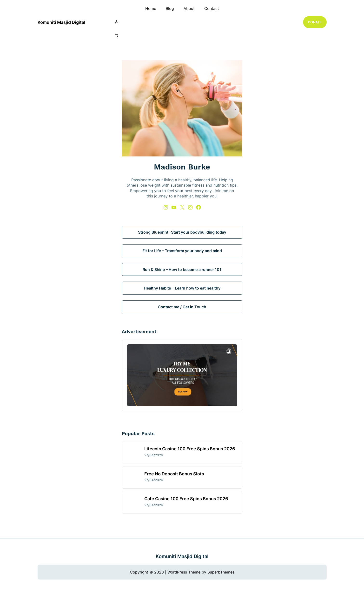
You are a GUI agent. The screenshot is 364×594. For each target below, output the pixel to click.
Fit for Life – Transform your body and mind (182, 251)
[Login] (182, 22)
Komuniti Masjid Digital (61, 22)
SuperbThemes (221, 572)
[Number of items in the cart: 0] (117, 36)
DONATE (315, 22)
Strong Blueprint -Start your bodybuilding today (182, 232)
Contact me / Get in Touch (182, 307)
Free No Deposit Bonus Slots (174, 474)
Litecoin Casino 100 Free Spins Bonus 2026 (190, 449)
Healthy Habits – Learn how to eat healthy (182, 288)
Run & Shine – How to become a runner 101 (182, 270)
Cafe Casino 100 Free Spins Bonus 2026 (186, 499)
